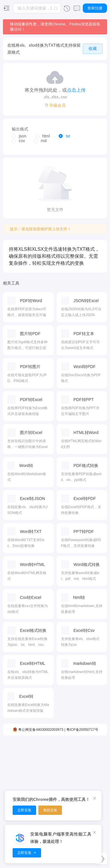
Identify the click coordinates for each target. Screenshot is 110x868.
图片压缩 (63, 756)
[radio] (19, 136)
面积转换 (78, 756)
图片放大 (63, 777)
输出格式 (20, 129)
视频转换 (16, 777)
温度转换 (78, 787)
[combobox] (37, 8)
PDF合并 (47, 777)
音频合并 (32, 787)
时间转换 (78, 766)
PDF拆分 (47, 787)
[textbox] (37, 8)
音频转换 (32, 766)
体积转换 (78, 777)
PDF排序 (47, 766)
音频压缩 (32, 777)
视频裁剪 (16, 766)
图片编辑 (63, 787)
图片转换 (63, 766)
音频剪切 (32, 756)
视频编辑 (16, 756)
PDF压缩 (47, 756)
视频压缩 (16, 787)
